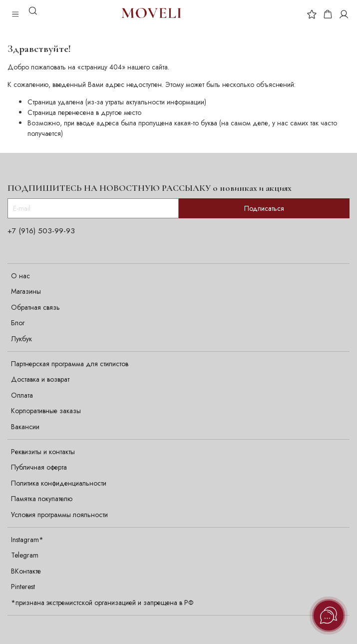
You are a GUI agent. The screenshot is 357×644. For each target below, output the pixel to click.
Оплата (22, 395)
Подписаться (264, 208)
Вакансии (25, 427)
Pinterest (23, 587)
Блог (18, 323)
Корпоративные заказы (46, 411)
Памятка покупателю (42, 499)
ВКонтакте (26, 571)
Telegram (25, 555)
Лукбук (21, 339)
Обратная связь (35, 307)
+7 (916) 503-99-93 (41, 231)
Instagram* (27, 540)
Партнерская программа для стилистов (70, 364)
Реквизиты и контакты (43, 452)
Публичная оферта (39, 467)
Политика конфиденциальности (59, 483)
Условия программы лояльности (59, 515)
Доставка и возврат (40, 379)
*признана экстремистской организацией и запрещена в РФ (102, 603)
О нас (20, 276)
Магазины (26, 291)
